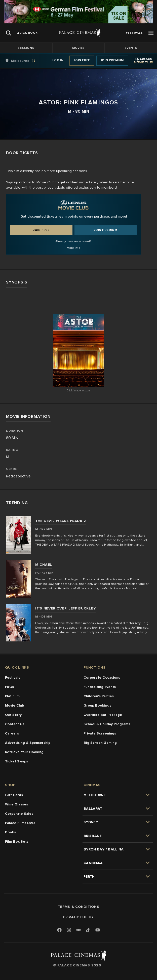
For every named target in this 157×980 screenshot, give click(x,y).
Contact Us (15, 724)
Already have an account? (73, 241)
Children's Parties (99, 696)
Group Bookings (97, 705)
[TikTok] (88, 930)
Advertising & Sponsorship (28, 743)
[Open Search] (9, 33)
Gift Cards (14, 795)
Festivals (13, 678)
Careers (12, 733)
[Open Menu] (151, 33)
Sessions (26, 48)
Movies (78, 48)
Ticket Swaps (16, 761)
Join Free (82, 60)
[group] (25, 61)
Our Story (13, 715)
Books (10, 832)
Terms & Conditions (79, 907)
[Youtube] (98, 930)
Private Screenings (100, 733)
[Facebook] (59, 930)
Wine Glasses (16, 804)
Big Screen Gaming (100, 743)
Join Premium (112, 60)
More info (74, 248)
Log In (58, 60)
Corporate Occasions (102, 678)
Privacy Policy (78, 917)
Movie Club (14, 705)
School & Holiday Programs (107, 724)
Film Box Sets (17, 842)
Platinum (12, 696)
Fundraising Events (100, 687)
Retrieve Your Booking (24, 752)
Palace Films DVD (20, 823)
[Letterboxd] (78, 930)
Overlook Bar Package (103, 715)
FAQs (9, 687)
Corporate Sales (19, 814)
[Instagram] (69, 930)
